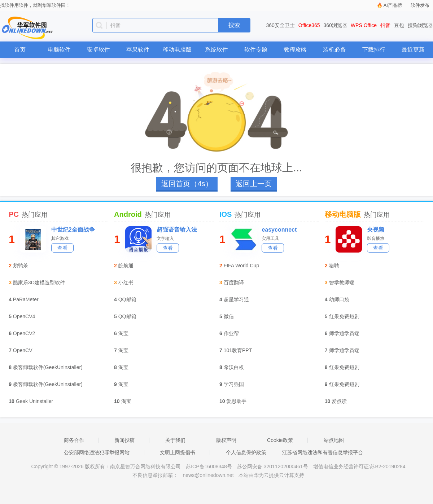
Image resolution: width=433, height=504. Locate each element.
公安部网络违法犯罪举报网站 (97, 452)
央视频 (376, 230)
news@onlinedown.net (208, 475)
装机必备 (334, 50)
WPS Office (364, 25)
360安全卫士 (281, 25)
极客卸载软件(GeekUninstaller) (48, 367)
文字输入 (165, 238)
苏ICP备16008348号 (209, 466)
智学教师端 (342, 282)
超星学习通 (236, 299)
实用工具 (270, 238)
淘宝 (123, 333)
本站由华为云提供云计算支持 (271, 475)
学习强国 (234, 384)
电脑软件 (59, 50)
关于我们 (175, 440)
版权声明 (226, 440)
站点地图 (334, 440)
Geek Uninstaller (35, 401)
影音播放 (376, 238)
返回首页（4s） (187, 184)
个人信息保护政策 (246, 452)
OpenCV (23, 350)
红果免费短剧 (344, 316)
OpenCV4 (24, 316)
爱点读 (339, 401)
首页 (20, 50)
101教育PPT (238, 350)
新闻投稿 (124, 440)
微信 (229, 316)
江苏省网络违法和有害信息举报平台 (323, 452)
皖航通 (126, 266)
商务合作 (74, 440)
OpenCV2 (24, 333)
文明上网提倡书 (178, 452)
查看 (62, 248)
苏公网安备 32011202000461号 (273, 466)
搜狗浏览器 (420, 25)
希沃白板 (234, 367)
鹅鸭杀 (21, 266)
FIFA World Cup (242, 266)
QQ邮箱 (127, 299)
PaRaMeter (26, 299)
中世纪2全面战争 (73, 230)
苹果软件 (138, 50)
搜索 (234, 25)
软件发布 (420, 5)
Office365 (309, 25)
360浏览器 (335, 25)
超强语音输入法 (177, 230)
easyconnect (279, 230)
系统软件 (216, 50)
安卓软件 (99, 50)
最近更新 (413, 50)
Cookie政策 (280, 440)
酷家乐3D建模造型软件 (39, 282)
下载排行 (374, 50)
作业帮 (231, 333)
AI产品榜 (393, 5)
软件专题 (256, 50)
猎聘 (334, 266)
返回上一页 (254, 184)
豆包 (399, 25)
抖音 (385, 25)
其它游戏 (60, 238)
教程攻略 (295, 50)
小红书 (126, 282)
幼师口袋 (339, 299)
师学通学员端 (344, 333)
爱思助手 (236, 401)
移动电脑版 (177, 50)
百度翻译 (234, 282)
